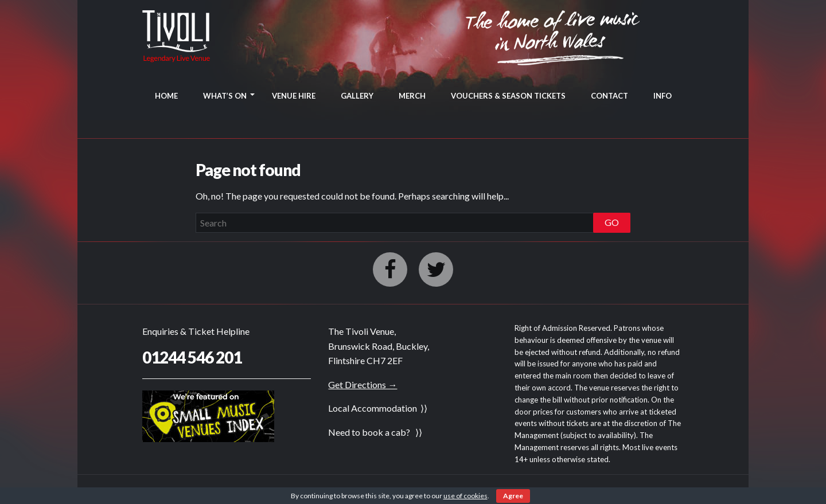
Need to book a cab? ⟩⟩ (375, 432)
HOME (166, 96)
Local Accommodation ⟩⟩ (378, 408)
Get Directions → (363, 384)
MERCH (412, 96)
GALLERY (357, 96)
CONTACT (609, 96)
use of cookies (465, 496)
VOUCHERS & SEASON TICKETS (508, 96)
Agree (513, 496)
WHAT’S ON (225, 96)
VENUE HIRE (294, 96)
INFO (663, 96)
